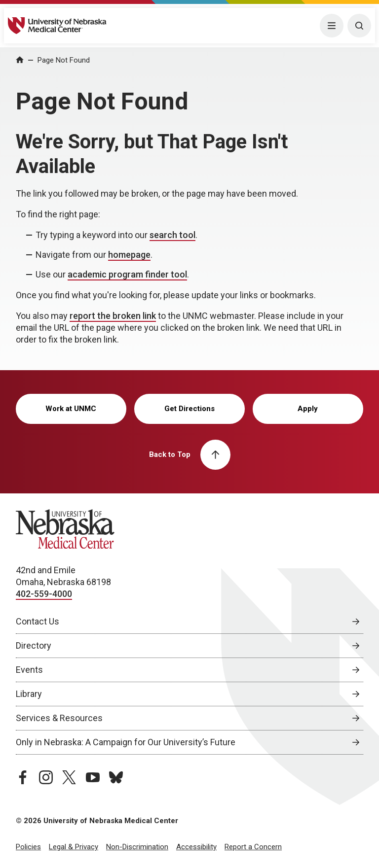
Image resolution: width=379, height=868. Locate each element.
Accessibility (196, 847)
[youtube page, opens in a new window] (93, 777)
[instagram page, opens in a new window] (46, 777)
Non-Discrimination (137, 847)
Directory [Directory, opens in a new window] (34, 645)
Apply (308, 409)
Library (29, 694)
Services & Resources (59, 718)
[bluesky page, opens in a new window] (116, 777)
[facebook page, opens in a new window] (23, 777)
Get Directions (189, 409)
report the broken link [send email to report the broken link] (113, 316)
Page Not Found (64, 60)
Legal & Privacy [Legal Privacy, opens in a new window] (74, 847)
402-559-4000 (44, 594)
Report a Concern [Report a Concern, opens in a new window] (253, 847)
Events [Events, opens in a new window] (29, 670)
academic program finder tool (127, 274)
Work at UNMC (71, 409)
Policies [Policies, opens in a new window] (28, 847)
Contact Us (38, 621)
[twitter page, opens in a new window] (69, 777)
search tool (172, 235)
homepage (129, 255)
